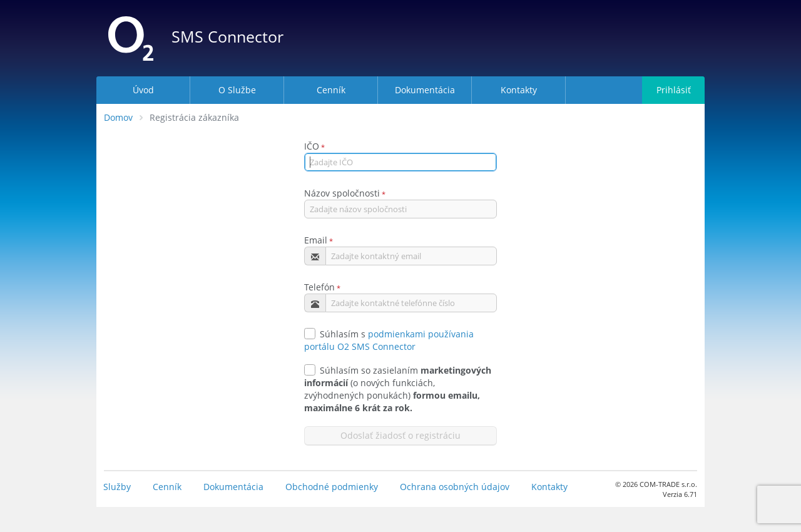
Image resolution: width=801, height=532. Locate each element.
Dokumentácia (233, 487)
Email (316, 240)
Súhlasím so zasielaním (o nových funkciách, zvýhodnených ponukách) (398, 389)
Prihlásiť (674, 90)
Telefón (319, 287)
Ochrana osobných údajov (455, 487)
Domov (118, 117)
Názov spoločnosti (342, 193)
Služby (117, 487)
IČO (312, 146)
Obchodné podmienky (332, 487)
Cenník (167, 487)
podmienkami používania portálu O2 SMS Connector (389, 340)
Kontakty (549, 487)
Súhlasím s (335, 334)
